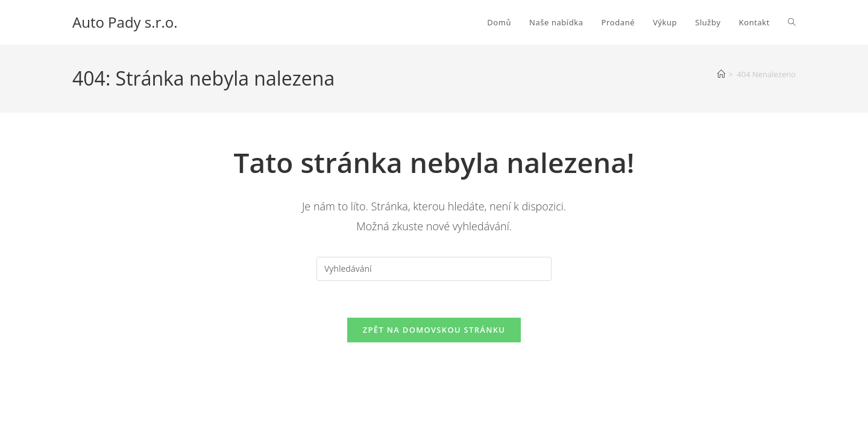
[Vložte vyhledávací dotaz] (434, 269)
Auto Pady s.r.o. (125, 22)
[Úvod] (721, 74)
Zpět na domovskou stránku (434, 330)
